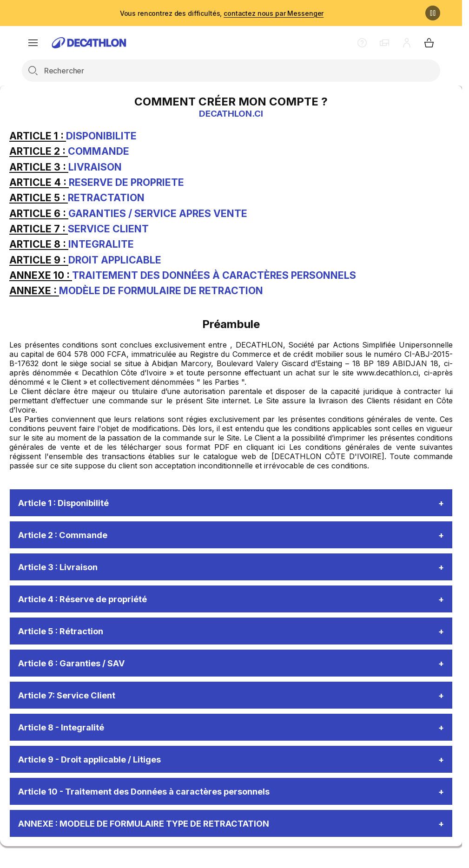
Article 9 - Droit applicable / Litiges (97, 767)
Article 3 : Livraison (62, 569)
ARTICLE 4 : (39, 182)
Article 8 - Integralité (65, 734)
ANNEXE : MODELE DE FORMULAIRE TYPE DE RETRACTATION (158, 833)
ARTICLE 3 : (39, 167)
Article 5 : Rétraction (66, 635)
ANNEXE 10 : (41, 275)
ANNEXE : (34, 290)
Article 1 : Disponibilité (69, 503)
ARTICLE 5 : (39, 197)
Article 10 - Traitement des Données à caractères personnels (156, 800)
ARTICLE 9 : (39, 260)
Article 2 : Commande (67, 536)
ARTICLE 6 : (39, 213)
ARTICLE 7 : (39, 229)
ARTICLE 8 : (39, 244)
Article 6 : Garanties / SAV (78, 668)
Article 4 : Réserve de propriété (90, 602)
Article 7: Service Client (72, 701)
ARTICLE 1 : (38, 136)
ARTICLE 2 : (39, 151)
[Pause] (433, 13)
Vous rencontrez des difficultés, (222, 13)
